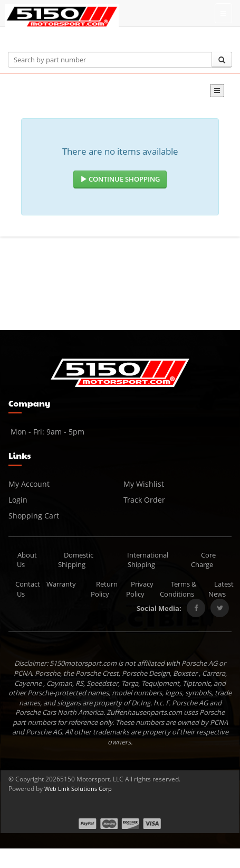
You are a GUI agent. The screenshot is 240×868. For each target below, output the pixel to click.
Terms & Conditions (178, 589)
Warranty (61, 584)
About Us (27, 560)
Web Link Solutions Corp (78, 789)
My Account (29, 484)
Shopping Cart (34, 516)
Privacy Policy (140, 589)
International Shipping (148, 560)
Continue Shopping (120, 179)
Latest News (221, 589)
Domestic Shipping (76, 560)
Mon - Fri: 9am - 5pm (46, 432)
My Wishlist (144, 484)
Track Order (144, 500)
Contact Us (28, 589)
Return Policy (104, 589)
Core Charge (204, 560)
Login (18, 500)
